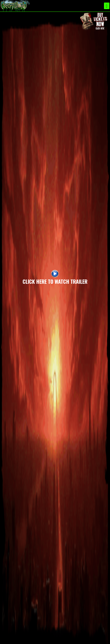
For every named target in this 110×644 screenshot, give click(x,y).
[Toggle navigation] (107, 6)
